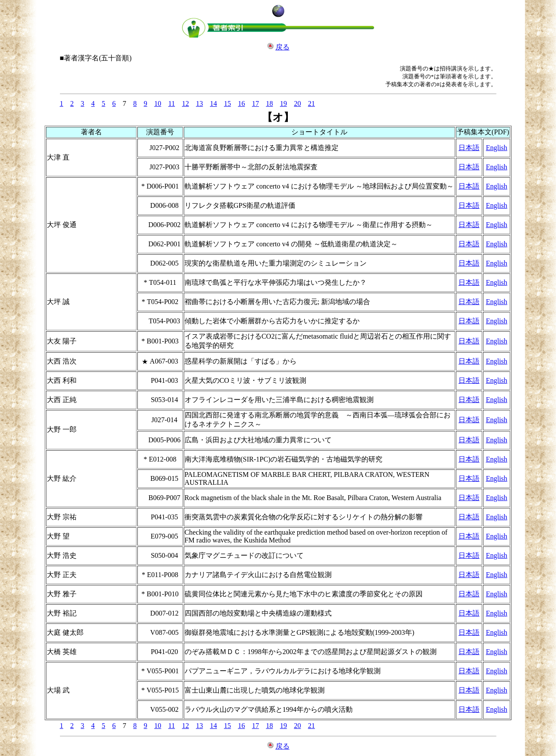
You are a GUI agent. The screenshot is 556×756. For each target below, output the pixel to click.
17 (255, 103)
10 (158, 103)
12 (185, 103)
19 (283, 103)
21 (311, 103)
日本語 (469, 148)
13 (199, 103)
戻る (283, 47)
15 (227, 103)
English (497, 148)
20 (297, 103)
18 (269, 103)
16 (241, 103)
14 (213, 103)
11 (172, 103)
